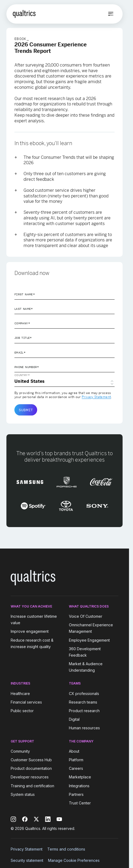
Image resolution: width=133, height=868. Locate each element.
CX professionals (84, 694)
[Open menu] (111, 14)
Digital (74, 719)
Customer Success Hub (31, 760)
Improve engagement (30, 632)
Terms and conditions (66, 849)
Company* (22, 323)
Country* (22, 375)
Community (20, 751)
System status (23, 794)
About (74, 751)
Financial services (26, 702)
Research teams (83, 702)
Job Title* (23, 338)
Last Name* (24, 309)
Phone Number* (27, 367)
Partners (76, 794)
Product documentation (31, 768)
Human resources (84, 728)
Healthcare (20, 694)
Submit (26, 410)
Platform (76, 760)
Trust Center (80, 803)
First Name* (25, 294)
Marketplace (80, 777)
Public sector (22, 711)
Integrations (79, 786)
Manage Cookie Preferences (74, 860)
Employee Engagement (89, 640)
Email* (20, 352)
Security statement (27, 860)
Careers (76, 768)
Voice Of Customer (86, 616)
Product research (84, 711)
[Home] (24, 14)
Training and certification (32, 786)
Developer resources (30, 777)
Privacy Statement (96, 397)
